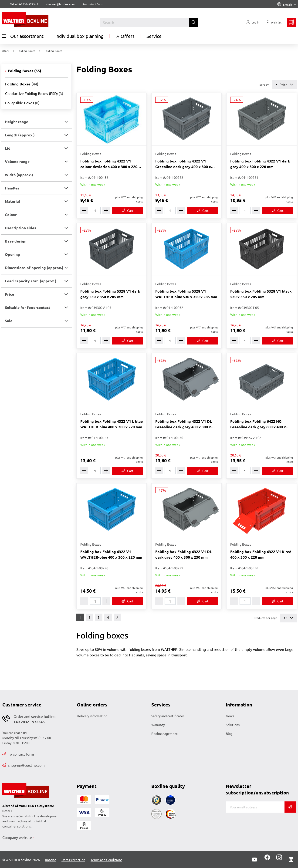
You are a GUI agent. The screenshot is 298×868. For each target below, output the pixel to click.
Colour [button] (11, 214)
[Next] (117, 617)
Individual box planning (80, 36)
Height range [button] (17, 122)
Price (284, 85)
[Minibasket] (291, 22)
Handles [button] (12, 188)
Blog (229, 733)
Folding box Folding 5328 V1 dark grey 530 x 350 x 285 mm (110, 294)
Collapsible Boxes (22, 103)
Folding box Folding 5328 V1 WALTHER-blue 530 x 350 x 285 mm (186, 294)
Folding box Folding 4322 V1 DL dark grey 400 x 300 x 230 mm (184, 554)
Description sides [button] (20, 228)
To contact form (93, 4)
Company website (17, 837)
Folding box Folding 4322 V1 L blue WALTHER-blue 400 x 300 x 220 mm (112, 424)
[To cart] (128, 211)
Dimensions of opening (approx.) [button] (34, 268)
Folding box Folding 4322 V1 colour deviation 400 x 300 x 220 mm (109, 164)
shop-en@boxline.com (24, 765)
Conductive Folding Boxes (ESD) (34, 93)
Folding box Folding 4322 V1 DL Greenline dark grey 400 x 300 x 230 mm (184, 424)
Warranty (158, 725)
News (230, 716)
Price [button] (9, 294)
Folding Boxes (24, 71)
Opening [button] (12, 254)
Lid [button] (8, 148)
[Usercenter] (253, 22)
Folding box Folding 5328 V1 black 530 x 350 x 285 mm (261, 294)
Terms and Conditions (106, 860)
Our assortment (23, 36)
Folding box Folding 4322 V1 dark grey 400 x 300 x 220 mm (260, 164)
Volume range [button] (17, 161)
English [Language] (287, 4)
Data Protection (73, 860)
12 (288, 618)
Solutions (233, 725)
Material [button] (12, 201)
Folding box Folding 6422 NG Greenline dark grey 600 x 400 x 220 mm (258, 424)
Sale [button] (9, 321)
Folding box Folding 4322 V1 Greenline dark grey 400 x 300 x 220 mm (183, 164)
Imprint (51, 860)
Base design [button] (16, 241)
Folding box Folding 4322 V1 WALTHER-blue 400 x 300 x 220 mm (111, 554)
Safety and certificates (168, 716)
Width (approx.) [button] (19, 175)
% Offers (125, 36)
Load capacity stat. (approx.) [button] (31, 281)
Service (154, 36)
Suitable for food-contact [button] (28, 307)
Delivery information (92, 716)
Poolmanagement (164, 733)
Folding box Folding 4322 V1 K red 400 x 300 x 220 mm (261, 554)
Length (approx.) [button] (20, 135)
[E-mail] (255, 807)
